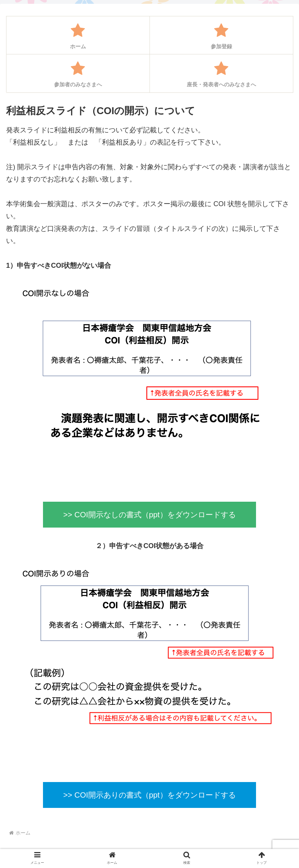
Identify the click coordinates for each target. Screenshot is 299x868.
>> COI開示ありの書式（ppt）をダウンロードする (149, 795)
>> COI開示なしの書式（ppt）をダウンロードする (149, 515)
